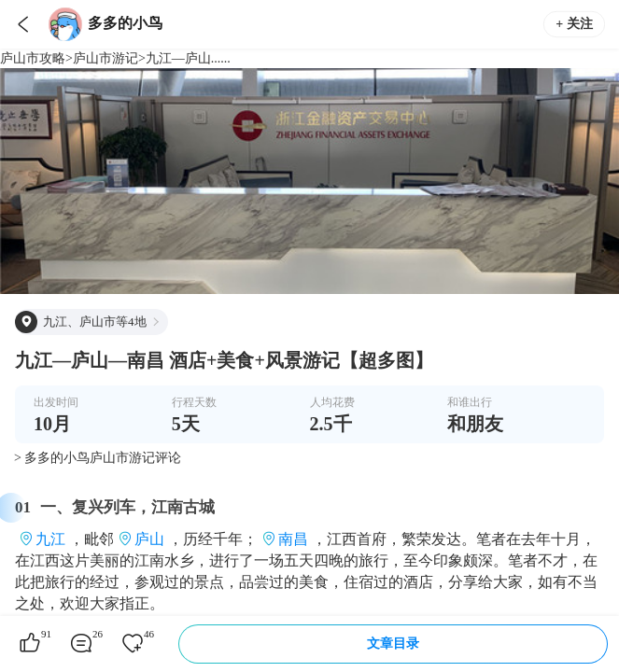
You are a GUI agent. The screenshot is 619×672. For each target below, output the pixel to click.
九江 (50, 539)
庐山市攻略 (33, 58)
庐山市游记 (106, 58)
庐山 (149, 539)
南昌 (293, 539)
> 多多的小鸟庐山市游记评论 (98, 458)
